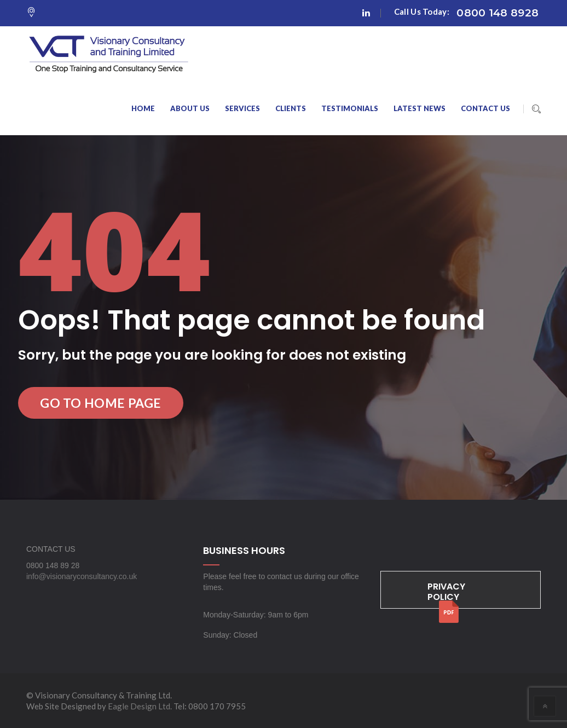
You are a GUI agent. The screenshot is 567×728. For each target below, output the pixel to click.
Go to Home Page (101, 403)
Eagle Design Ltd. (140, 706)
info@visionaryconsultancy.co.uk (82, 576)
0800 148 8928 (497, 13)
